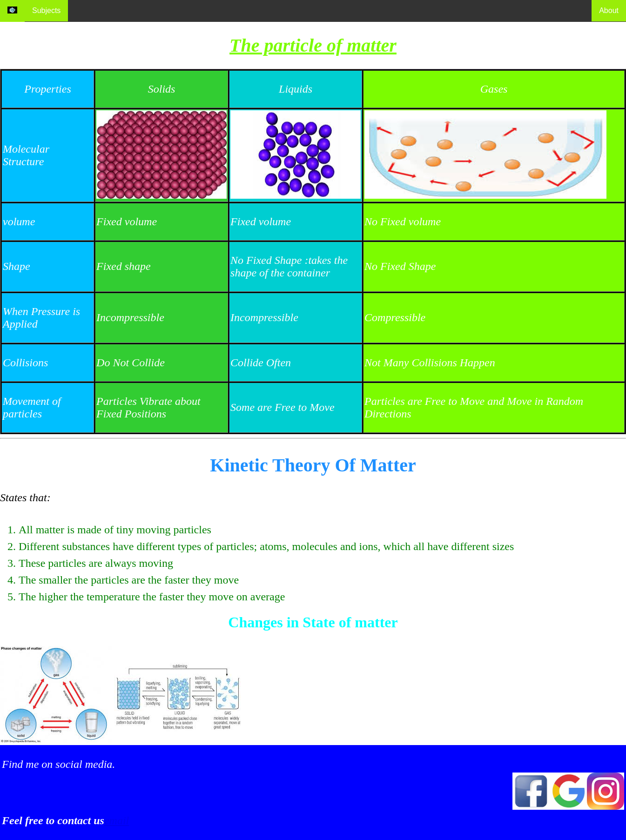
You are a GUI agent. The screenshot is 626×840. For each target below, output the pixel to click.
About (609, 10)
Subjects (46, 10)
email (117, 820)
